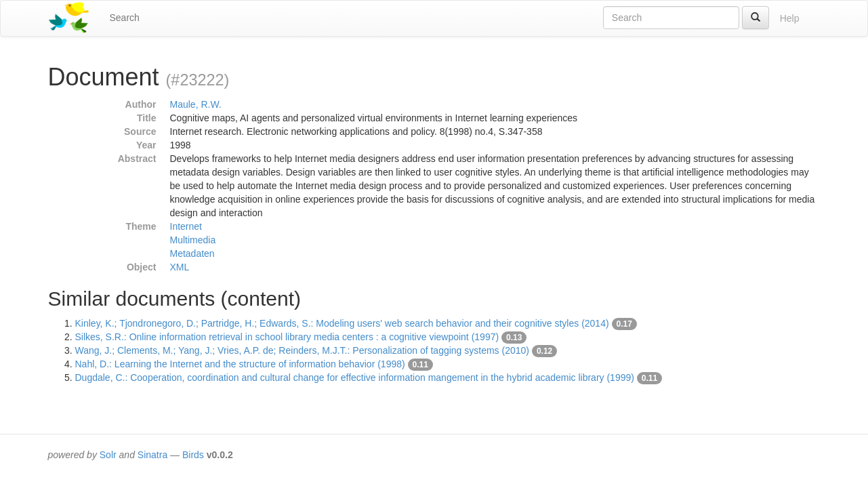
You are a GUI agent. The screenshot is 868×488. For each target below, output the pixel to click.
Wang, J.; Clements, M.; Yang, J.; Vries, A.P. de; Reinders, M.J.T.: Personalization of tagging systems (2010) (302, 350)
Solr (108, 455)
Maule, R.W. (196, 104)
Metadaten (192, 253)
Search (125, 18)
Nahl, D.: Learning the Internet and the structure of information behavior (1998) (240, 364)
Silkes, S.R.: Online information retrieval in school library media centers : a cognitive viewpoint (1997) (287, 337)
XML (180, 267)
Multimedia (193, 240)
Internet (186, 226)
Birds (193, 455)
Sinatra (152, 455)
